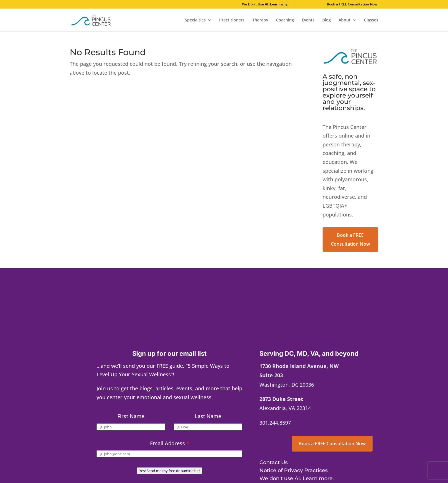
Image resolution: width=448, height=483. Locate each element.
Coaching (285, 20)
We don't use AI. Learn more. (297, 478)
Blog (327, 20)
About (345, 20)
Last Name (208, 416)
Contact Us (274, 462)
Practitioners (232, 20)
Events (308, 20)
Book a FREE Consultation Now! (353, 5)
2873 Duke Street (281, 399)
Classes (371, 20)
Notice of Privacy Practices (294, 470)
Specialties (195, 20)
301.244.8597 (275, 423)
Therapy (260, 20)
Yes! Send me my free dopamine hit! (169, 471)
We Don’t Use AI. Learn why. (282, 5)
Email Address (170, 443)
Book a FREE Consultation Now (350, 239)
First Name (131, 416)
